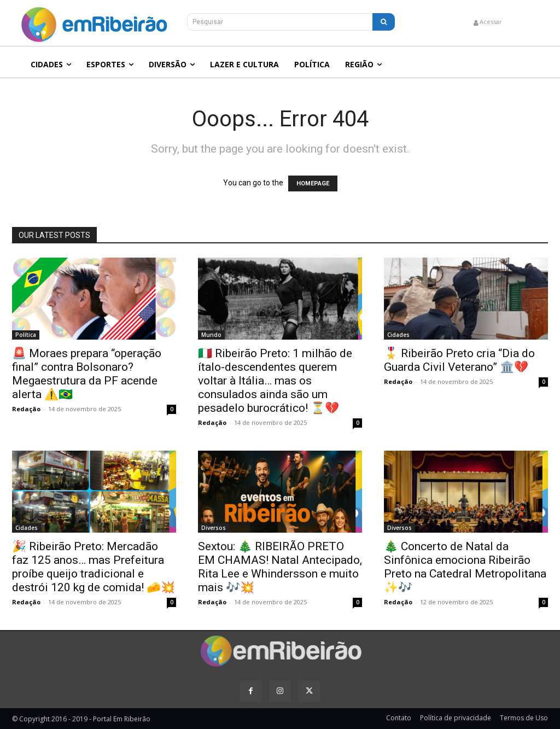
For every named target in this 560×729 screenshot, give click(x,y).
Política (26, 335)
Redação (26, 409)
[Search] (384, 22)
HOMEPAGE (313, 183)
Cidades (398, 335)
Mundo (211, 335)
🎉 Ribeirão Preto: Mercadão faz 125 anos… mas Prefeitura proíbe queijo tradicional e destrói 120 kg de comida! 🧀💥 (94, 567)
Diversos (214, 528)
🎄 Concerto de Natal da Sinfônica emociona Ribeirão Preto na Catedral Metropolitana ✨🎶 (465, 567)
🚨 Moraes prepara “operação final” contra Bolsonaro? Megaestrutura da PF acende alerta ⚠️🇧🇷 (87, 374)
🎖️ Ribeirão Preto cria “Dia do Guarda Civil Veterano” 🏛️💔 (459, 360)
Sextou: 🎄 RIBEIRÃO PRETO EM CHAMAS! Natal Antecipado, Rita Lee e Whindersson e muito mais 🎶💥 (280, 567)
